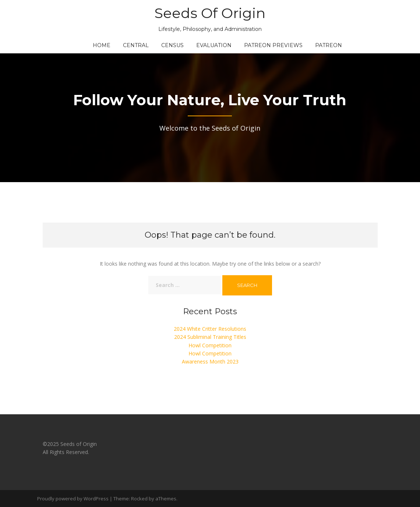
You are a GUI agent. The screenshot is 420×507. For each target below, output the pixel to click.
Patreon (329, 45)
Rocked (139, 499)
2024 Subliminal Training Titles (210, 337)
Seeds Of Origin (210, 13)
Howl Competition (210, 345)
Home (102, 45)
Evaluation (214, 45)
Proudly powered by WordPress (73, 499)
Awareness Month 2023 (210, 361)
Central (136, 45)
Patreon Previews (273, 45)
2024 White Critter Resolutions (210, 329)
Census (172, 45)
